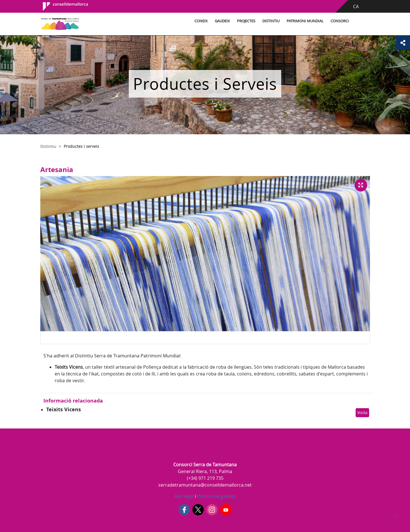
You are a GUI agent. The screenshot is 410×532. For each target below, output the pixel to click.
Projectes (246, 21)
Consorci (340, 21)
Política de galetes (216, 496)
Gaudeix (222, 21)
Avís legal (184, 496)
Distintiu (271, 21)
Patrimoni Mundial (305, 21)
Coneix (201, 21)
